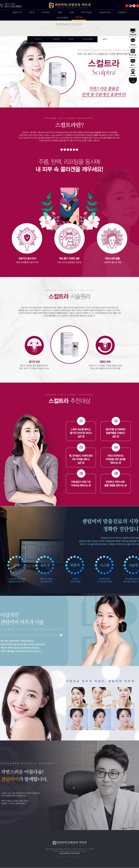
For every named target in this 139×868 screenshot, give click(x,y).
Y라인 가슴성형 (86, 13)
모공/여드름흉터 (88, 39)
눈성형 (60, 13)
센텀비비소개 (17, 13)
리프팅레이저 (122, 13)
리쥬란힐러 (56, 39)
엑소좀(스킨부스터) (38, 39)
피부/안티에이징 (62, 18)
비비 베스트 (46, 13)
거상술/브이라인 (105, 13)
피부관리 (71, 39)
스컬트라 (105, 39)
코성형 (72, 13)
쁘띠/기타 (79, 17)
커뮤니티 (32, 13)
